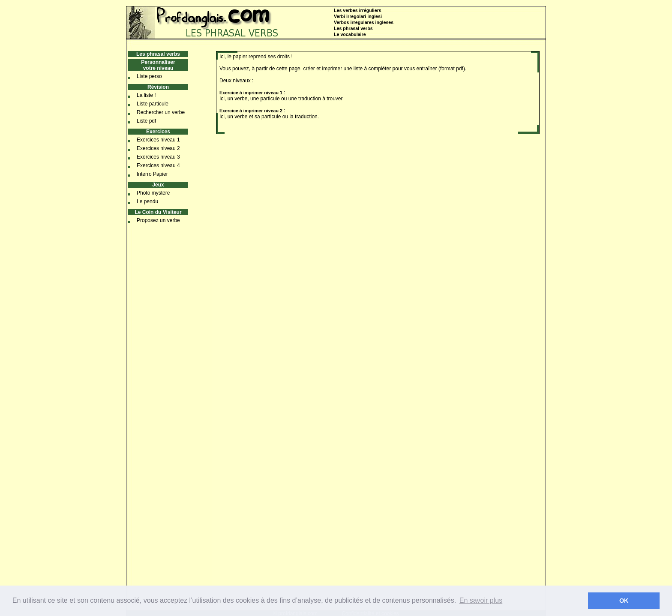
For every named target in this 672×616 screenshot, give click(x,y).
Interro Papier (152, 174)
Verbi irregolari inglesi (358, 16)
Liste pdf (146, 121)
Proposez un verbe (158, 220)
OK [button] (624, 601)
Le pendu (147, 201)
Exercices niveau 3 (158, 157)
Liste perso (149, 76)
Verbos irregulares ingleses (364, 22)
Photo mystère (153, 193)
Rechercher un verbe (161, 112)
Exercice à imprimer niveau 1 (251, 93)
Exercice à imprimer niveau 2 (251, 111)
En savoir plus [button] (481, 600)
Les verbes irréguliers (358, 10)
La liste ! (146, 95)
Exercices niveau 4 (158, 165)
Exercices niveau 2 (158, 148)
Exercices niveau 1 (158, 140)
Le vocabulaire (350, 34)
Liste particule (153, 104)
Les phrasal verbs (353, 28)
